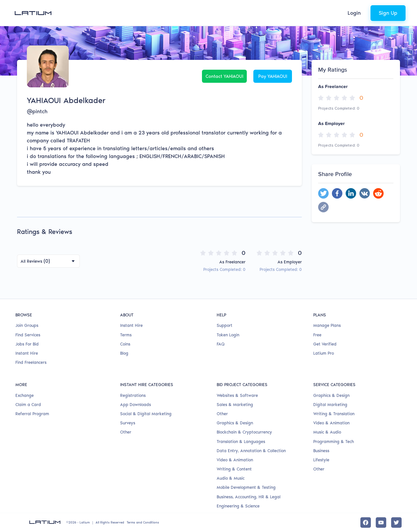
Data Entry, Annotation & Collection (251, 451)
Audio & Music (231, 478)
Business (321, 451)
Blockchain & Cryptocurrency (244, 432)
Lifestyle (321, 460)
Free (317, 335)
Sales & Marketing (235, 405)
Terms (126, 335)
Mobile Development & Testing (246, 487)
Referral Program (32, 414)
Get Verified (325, 344)
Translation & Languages (241, 442)
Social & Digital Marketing (146, 414)
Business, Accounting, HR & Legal (249, 497)
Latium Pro (324, 353)
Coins (125, 344)
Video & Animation (235, 460)
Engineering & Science (238, 506)
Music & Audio (327, 432)
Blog (124, 353)
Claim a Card (28, 405)
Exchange (25, 395)
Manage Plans (327, 325)
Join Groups (27, 325)
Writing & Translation (334, 414)
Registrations (133, 395)
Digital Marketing (330, 405)
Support (225, 325)
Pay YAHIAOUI (273, 76)
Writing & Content (234, 469)
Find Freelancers (31, 362)
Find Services (28, 335)
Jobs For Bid (27, 344)
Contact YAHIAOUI (224, 76)
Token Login (228, 335)
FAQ (221, 344)
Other (126, 432)
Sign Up (388, 13)
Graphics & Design (235, 423)
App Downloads (136, 405)
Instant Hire (27, 353)
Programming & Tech (334, 442)
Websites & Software (237, 395)
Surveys (128, 423)
